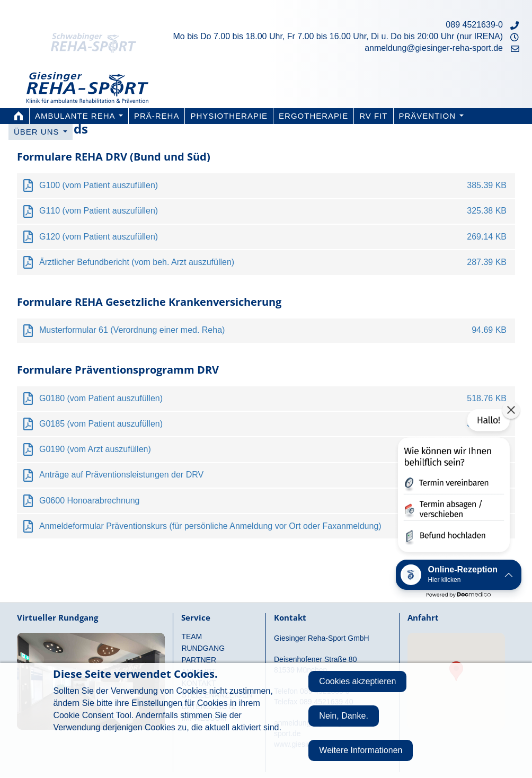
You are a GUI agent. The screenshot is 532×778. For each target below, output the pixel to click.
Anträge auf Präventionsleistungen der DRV (121, 475)
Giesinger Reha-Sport (87, 81)
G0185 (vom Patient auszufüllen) (101, 424)
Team (192, 636)
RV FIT (373, 116)
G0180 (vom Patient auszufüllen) (101, 398)
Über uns (41, 132)
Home (19, 116)
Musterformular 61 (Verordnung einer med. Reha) (132, 330)
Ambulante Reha (79, 116)
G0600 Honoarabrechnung (89, 501)
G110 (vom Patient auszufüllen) (99, 211)
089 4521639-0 (474, 25)
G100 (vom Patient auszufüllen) (99, 185)
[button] (453, 483)
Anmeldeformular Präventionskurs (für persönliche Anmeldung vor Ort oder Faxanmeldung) (210, 526)
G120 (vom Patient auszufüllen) (99, 237)
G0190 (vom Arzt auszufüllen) (95, 449)
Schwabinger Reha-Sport (101, 29)
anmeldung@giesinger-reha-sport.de (434, 48)
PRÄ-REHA (157, 116)
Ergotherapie (313, 116)
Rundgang (203, 648)
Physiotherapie (229, 116)
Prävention (432, 116)
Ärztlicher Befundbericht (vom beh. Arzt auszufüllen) (137, 262)
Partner (199, 660)
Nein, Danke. (344, 716)
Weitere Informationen (361, 750)
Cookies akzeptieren (357, 681)
